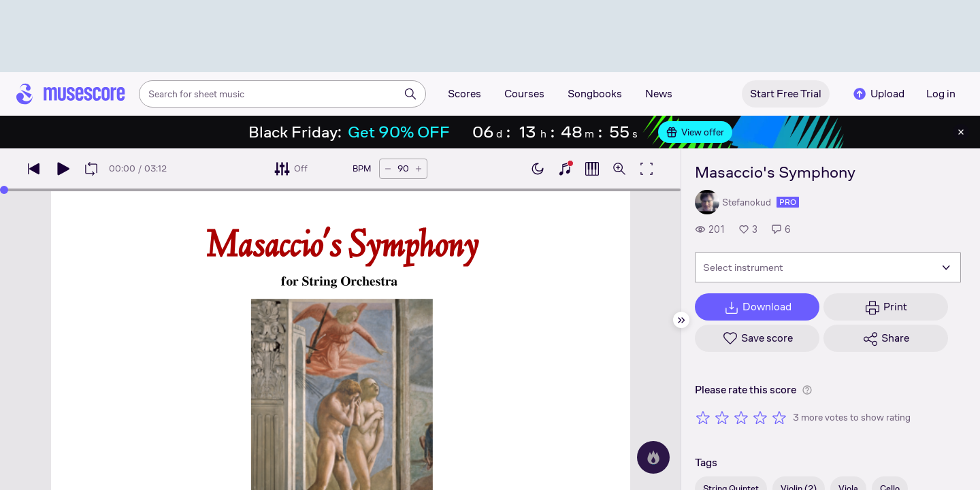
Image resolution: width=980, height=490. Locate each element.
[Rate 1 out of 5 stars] (703, 417)
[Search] (410, 94)
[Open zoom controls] (619, 169)
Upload (878, 94)
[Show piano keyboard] (565, 169)
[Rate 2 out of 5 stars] (722, 417)
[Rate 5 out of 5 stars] (779, 417)
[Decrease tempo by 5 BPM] (388, 169)
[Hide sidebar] (681, 320)
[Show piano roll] (592, 169)
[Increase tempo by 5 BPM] (419, 169)
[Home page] (71, 94)
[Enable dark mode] (538, 169)
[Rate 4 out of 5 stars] (760, 417)
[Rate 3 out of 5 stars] (741, 417)
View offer (695, 132)
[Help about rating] (807, 390)
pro (788, 202)
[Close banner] (961, 132)
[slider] (4, 190)
